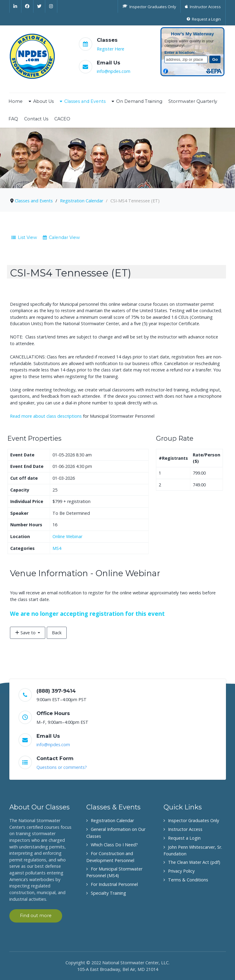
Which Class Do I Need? (114, 845)
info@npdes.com (114, 71)
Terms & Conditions (188, 880)
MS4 (57, 548)
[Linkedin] (16, 6)
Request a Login (184, 838)
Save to (26, 633)
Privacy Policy (181, 871)
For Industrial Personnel (114, 884)
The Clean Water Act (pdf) (194, 862)
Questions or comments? (62, 767)
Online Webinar (67, 536)
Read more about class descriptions (46, 416)
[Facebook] (27, 6)
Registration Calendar (112, 820)
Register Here (111, 49)
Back (57, 633)
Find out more (36, 916)
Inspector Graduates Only (194, 820)
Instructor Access (185, 829)
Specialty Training (108, 893)
